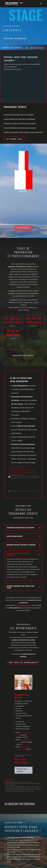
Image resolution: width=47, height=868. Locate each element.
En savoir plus (14, 139)
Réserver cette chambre (22, 770)
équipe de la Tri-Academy (23, 605)
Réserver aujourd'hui (15, 38)
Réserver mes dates (23, 355)
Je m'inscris (24, 228)
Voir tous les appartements (23, 662)
